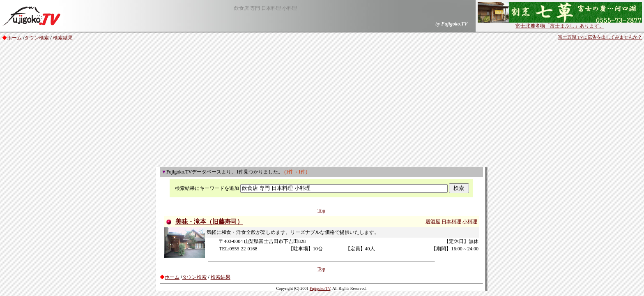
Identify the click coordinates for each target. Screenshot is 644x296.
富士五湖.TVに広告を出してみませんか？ (600, 37)
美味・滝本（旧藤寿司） (209, 222)
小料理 (470, 222)
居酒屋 (433, 222)
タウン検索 (37, 38)
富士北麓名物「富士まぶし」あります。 (560, 23)
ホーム (14, 38)
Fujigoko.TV (320, 288)
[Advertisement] (322, 105)
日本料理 (451, 222)
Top (321, 210)
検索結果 (63, 38)
